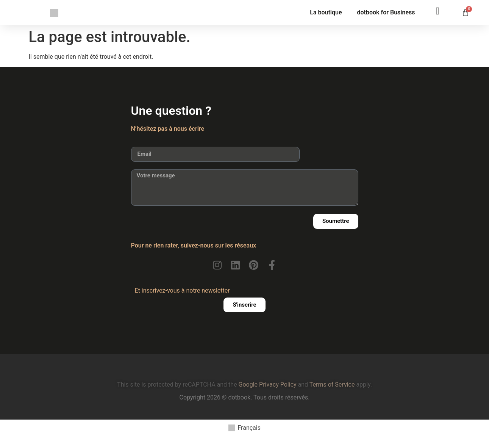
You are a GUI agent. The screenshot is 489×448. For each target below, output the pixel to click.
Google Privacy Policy (268, 385)
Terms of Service (332, 385)
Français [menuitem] (249, 428)
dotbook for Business (386, 12)
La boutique (326, 12)
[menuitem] (244, 428)
